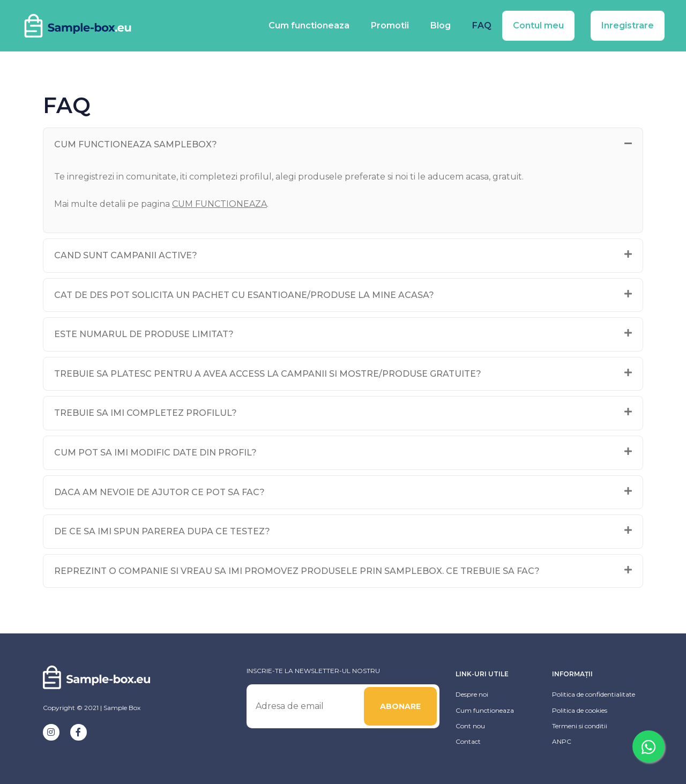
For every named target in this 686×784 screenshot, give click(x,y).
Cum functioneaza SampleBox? (136, 144)
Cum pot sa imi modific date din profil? (155, 453)
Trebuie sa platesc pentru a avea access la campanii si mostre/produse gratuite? (268, 374)
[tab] (343, 145)
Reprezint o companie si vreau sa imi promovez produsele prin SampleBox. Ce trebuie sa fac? (297, 571)
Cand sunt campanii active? (126, 255)
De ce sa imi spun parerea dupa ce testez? (162, 531)
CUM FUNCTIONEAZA (220, 204)
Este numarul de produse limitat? (144, 334)
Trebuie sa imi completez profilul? (146, 413)
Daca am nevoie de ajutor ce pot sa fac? (159, 492)
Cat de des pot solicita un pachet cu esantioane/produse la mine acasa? (244, 295)
